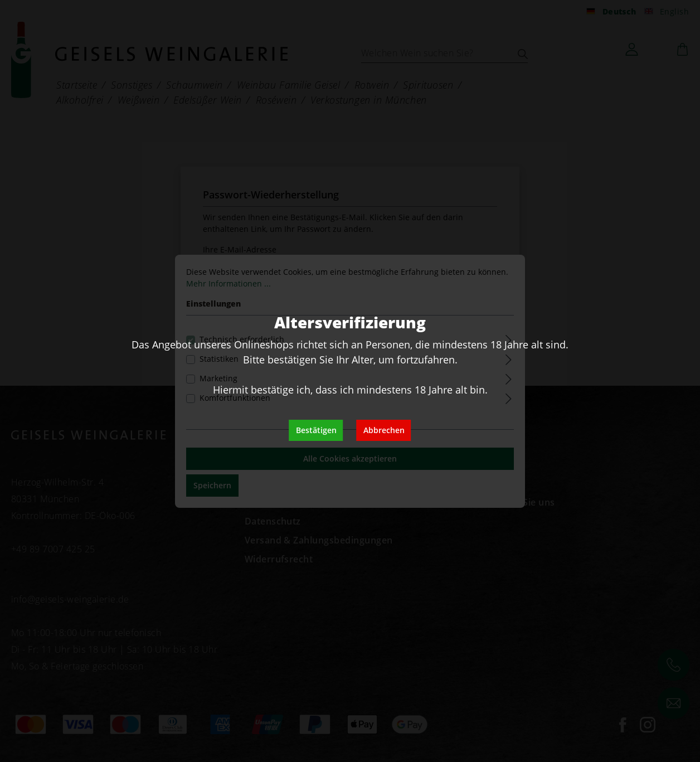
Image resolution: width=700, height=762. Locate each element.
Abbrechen (384, 430)
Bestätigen (316, 430)
